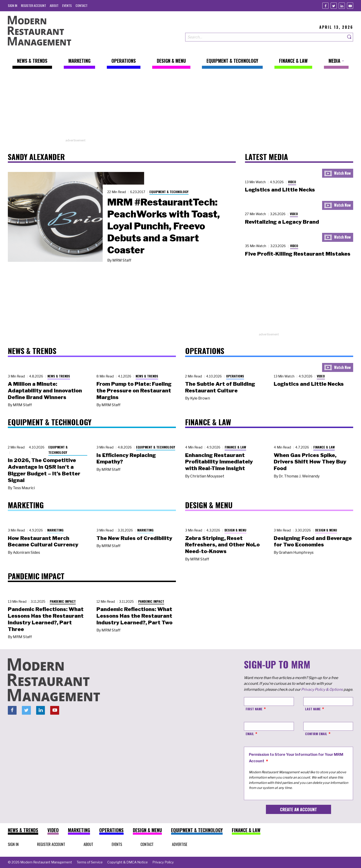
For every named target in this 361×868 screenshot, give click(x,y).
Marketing (55, 530)
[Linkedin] (342, 6)
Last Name (313, 709)
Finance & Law (235, 447)
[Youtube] (350, 6)
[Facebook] (325, 6)
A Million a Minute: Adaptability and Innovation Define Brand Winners (45, 391)
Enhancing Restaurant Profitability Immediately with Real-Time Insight (219, 462)
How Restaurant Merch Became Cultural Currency (43, 541)
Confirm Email (316, 734)
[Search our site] (265, 37)
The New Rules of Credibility (134, 538)
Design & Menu (235, 530)
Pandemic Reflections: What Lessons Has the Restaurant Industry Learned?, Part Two (134, 616)
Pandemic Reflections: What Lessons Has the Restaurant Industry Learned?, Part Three (46, 619)
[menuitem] (13, 5)
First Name (254, 709)
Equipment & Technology (169, 192)
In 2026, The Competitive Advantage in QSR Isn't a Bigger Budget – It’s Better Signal (44, 470)
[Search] (349, 37)
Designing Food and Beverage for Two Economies (313, 541)
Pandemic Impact (63, 601)
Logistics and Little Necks (280, 190)
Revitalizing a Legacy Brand (282, 222)
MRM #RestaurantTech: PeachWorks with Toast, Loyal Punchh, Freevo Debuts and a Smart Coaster (164, 226)
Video (292, 182)
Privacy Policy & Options (322, 690)
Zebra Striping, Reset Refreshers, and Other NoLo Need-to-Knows (222, 545)
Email (250, 734)
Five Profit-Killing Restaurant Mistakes (298, 254)
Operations (235, 376)
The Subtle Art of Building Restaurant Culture (220, 387)
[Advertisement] (180, 106)
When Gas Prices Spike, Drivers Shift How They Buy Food (310, 462)
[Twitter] (334, 6)
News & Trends (59, 376)
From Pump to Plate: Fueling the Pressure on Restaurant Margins (134, 391)
